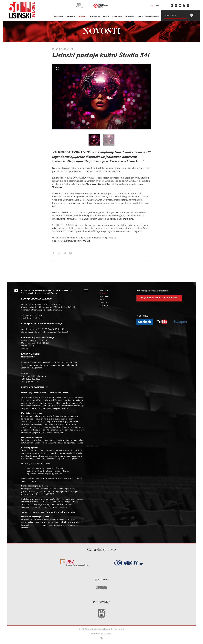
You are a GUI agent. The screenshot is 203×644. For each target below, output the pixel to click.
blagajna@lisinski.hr (36, 318)
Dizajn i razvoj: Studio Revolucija (101, 634)
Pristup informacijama (148, 16)
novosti (82, 16)
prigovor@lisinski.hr (53, 474)
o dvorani (117, 16)
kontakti (129, 16)
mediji (106, 16)
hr (152, 6)
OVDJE (87, 241)
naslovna (58, 16)
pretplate (71, 16)
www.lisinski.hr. (28, 422)
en (157, 6)
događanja (95, 16)
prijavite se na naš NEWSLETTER (159, 298)
